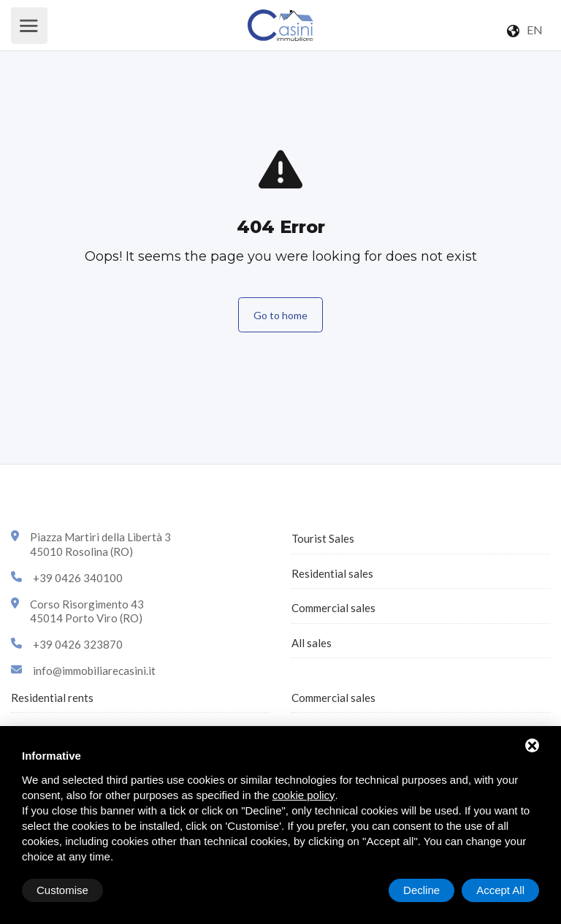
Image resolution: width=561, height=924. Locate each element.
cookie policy (304, 795)
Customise (62, 890)
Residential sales (332, 573)
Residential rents (52, 698)
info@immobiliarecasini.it (94, 671)
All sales (312, 643)
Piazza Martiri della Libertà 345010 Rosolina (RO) (100, 544)
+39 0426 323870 (78, 644)
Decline (421, 890)
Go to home (280, 315)
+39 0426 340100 (78, 578)
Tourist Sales (323, 538)
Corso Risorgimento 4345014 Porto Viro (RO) (87, 611)
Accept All (500, 890)
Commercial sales (333, 608)
